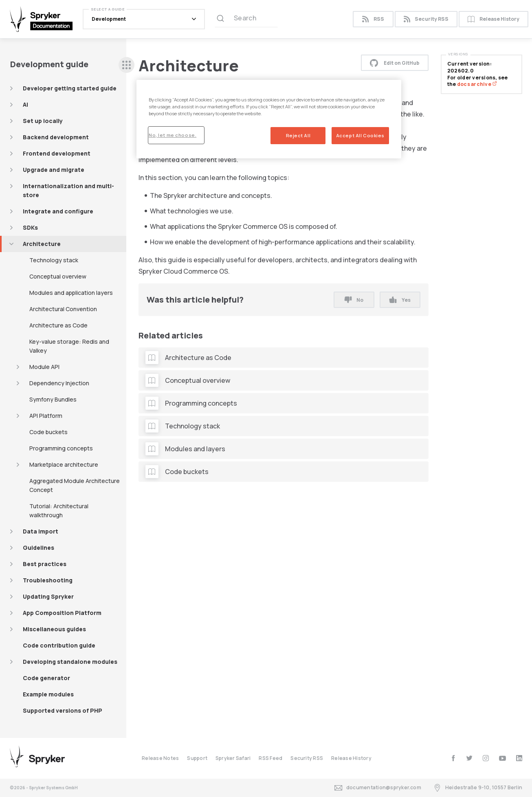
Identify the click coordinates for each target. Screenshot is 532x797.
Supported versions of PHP (63, 710)
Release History (494, 19)
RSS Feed (270, 758)
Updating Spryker (48, 596)
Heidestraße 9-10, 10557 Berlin (478, 788)
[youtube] (502, 758)
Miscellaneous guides (54, 629)
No (354, 300)
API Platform (46, 416)
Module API (44, 367)
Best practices (45, 564)
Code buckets (48, 432)
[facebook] (453, 758)
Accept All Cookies (360, 135)
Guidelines (38, 548)
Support (197, 758)
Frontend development (57, 153)
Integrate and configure (58, 211)
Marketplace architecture (64, 464)
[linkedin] (519, 758)
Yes (400, 300)
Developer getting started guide (70, 88)
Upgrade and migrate (54, 170)
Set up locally (43, 121)
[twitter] (469, 758)
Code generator (46, 678)
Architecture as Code (58, 325)
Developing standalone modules (70, 662)
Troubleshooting (48, 580)
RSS (373, 19)
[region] (269, 119)
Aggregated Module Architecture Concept (75, 485)
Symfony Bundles (53, 399)
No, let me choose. (173, 135)
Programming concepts (61, 448)
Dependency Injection (59, 383)
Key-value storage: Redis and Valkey (69, 346)
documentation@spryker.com (378, 788)
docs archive (477, 84)
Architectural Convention (63, 309)
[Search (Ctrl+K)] (246, 19)
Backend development (56, 137)
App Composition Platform (62, 613)
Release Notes (160, 758)
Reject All (298, 135)
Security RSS (426, 19)
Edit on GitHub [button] (395, 63)
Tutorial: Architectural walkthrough (59, 510)
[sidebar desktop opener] (126, 65)
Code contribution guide (59, 645)
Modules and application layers (71, 293)
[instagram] (486, 758)
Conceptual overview (58, 276)
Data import (41, 531)
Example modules (48, 694)
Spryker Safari (233, 758)
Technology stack (54, 260)
